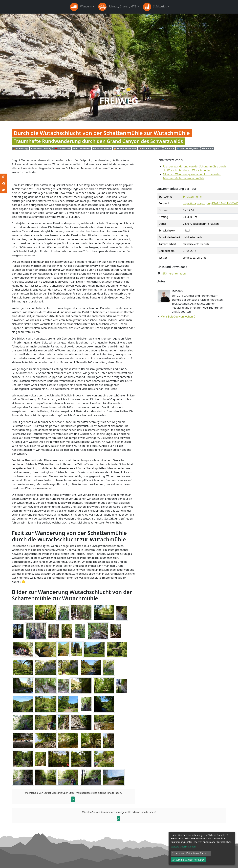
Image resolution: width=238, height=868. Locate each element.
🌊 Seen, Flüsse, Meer (188, 148)
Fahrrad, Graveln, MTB (118, 7)
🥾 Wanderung (20, 148)
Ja (73, 799)
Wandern (81, 7)
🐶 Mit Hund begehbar (150, 148)
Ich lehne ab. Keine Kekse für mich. (191, 853)
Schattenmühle (192, 197)
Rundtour (169, 148)
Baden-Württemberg (41, 148)
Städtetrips (155, 7)
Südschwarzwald (81, 148)
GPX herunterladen (174, 274)
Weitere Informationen (183, 847)
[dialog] (202, 848)
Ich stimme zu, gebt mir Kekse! (189, 860)
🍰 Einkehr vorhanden (125, 148)
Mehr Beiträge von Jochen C (178, 317)
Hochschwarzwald (102, 148)
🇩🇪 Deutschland (62, 148)
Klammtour (207, 148)
